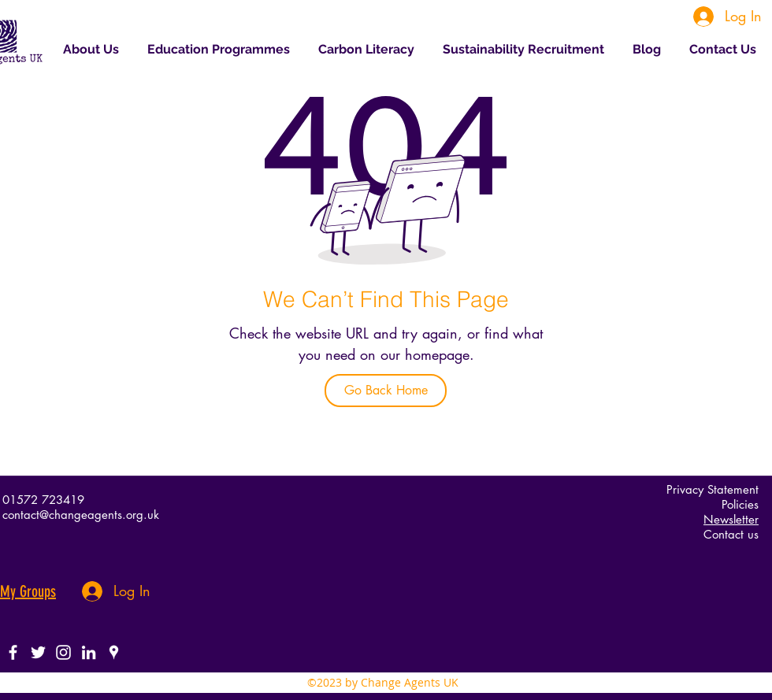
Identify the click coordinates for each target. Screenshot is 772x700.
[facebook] (13, 652)
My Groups (28, 591)
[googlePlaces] (114, 652)
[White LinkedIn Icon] (89, 652)
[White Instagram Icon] (63, 652)
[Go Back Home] (386, 391)
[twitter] (38, 652)
